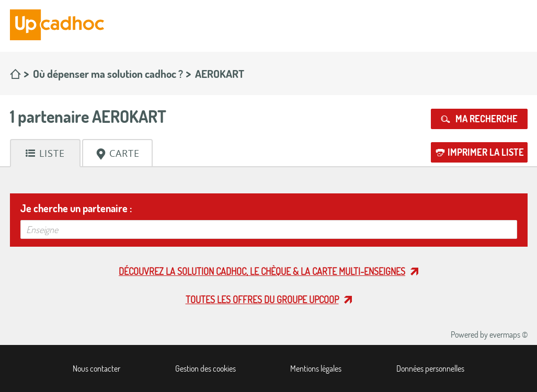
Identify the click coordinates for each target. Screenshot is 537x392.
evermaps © (509, 335)
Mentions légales (316, 368)
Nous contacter (96, 368)
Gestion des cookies (205, 368)
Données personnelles (430, 368)
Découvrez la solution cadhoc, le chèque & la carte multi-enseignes (262, 271)
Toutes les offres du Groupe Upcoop (262, 299)
